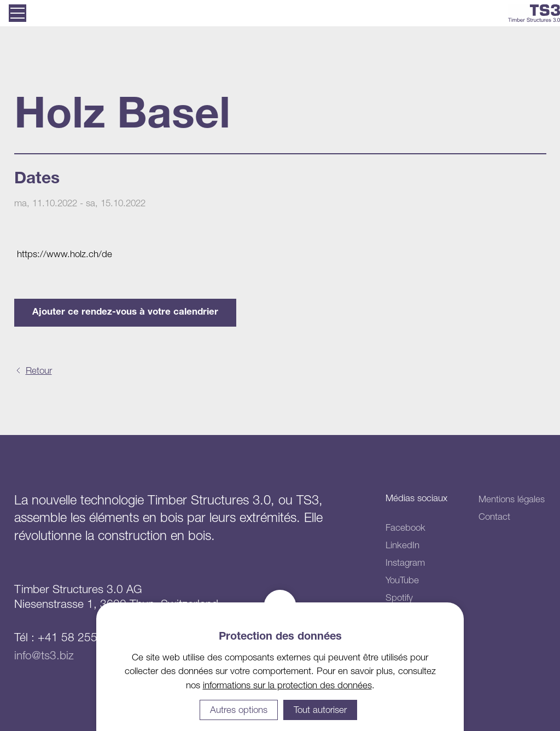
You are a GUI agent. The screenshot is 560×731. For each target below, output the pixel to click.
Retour (39, 370)
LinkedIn (402, 545)
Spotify (399, 597)
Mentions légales (512, 499)
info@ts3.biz (44, 655)
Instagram (405, 562)
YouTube (402, 580)
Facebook (406, 527)
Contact (494, 517)
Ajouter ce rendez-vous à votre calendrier (125, 313)
